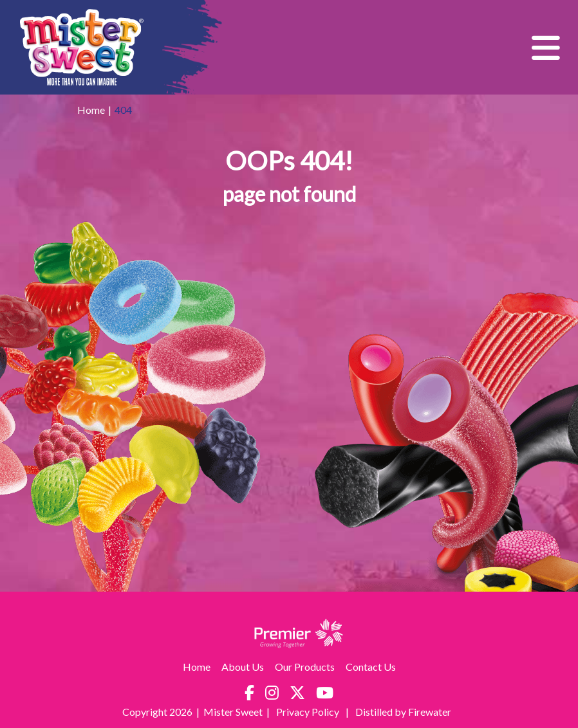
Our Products (305, 667)
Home (91, 110)
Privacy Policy (309, 712)
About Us (243, 667)
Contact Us (371, 667)
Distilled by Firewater (403, 712)
